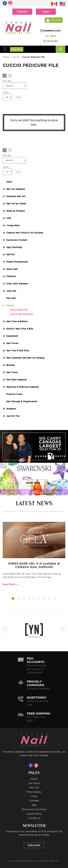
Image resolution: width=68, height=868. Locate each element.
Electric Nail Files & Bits (20, 329)
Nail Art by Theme (16, 204)
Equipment (12, 336)
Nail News (34, 783)
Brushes (11, 365)
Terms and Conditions (34, 809)
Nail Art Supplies (16, 189)
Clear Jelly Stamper (17, 284)
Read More (9, 584)
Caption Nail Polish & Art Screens (25, 233)
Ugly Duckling (14, 247)
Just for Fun (13, 416)
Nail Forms (12, 343)
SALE (9, 182)
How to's (34, 787)
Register (22, 12)
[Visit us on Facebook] (31, 765)
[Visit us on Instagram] (37, 765)
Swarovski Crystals (17, 240)
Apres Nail (12, 269)
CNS (9, 218)
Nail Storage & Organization (22, 401)
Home (6, 57)
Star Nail (11, 298)
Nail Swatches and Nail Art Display (25, 358)
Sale (34, 805)
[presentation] (5, 630)
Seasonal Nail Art (16, 196)
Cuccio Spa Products (21, 314)
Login (46, 12)
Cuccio (16, 57)
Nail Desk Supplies (17, 380)
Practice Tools (14, 394)
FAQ (34, 796)
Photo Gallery (34, 792)
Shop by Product (16, 211)
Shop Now (17, 49)
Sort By (7, 81)
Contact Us (34, 818)
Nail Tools (12, 372)
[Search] (60, 49)
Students (11, 409)
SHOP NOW (33, 450)
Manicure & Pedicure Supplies (23, 387)
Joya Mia (11, 291)
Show (6, 92)
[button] (13, 599)
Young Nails (13, 225)
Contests (34, 801)
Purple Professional (17, 262)
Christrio (11, 276)
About (34, 779)
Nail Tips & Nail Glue (18, 350)
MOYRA (11, 254)
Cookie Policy (34, 814)
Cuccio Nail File (19, 310)
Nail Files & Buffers (17, 321)
